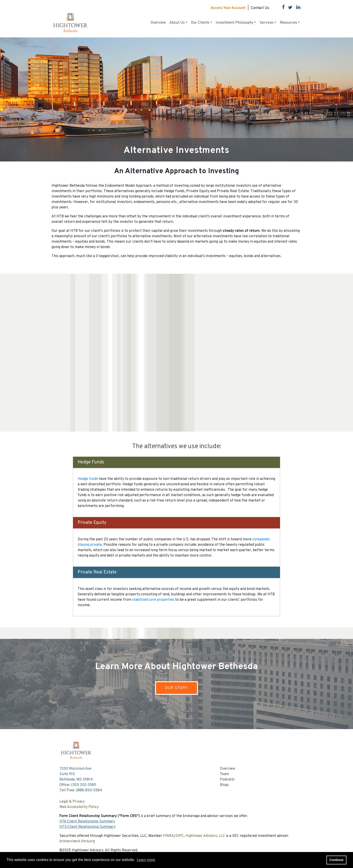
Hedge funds (88, 479)
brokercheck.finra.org (77, 841)
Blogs (224, 785)
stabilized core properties (153, 600)
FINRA (168, 836)
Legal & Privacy (72, 802)
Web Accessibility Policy (79, 807)
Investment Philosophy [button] (234, 23)
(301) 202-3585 (84, 785)
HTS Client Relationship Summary (87, 827)
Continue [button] (336, 860)
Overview (158, 23)
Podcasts (227, 780)
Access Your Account (228, 8)
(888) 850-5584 (89, 790)
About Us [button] (177, 23)
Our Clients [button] (200, 23)
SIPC (180, 836)
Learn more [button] (146, 860)
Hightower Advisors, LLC (205, 836)
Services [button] (267, 23)
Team (224, 774)
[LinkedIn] (296, 8)
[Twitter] (289, 8)
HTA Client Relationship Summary (87, 822)
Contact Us (260, 8)
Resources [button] (288, 23)
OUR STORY (177, 688)
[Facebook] (282, 8)
